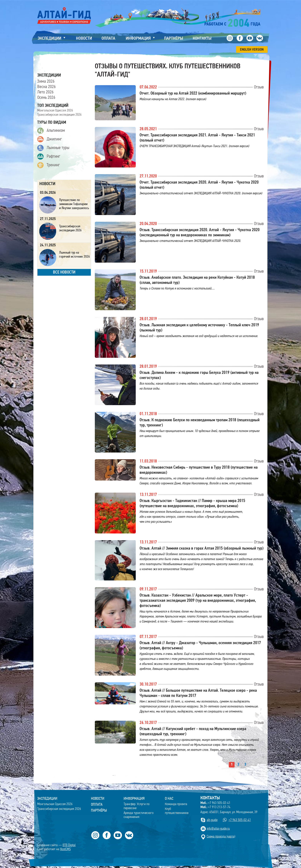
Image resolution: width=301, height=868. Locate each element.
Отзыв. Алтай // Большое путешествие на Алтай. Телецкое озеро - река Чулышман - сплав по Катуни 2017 (198, 693)
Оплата (97, 804)
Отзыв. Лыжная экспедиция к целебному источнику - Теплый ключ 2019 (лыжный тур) (199, 327)
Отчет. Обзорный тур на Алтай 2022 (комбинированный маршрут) (193, 93)
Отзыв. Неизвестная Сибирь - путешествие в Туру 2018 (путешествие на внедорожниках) (199, 470)
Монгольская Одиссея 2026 (55, 110)
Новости (98, 798)
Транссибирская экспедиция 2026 (59, 115)
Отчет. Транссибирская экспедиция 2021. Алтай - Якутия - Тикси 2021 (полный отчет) (197, 138)
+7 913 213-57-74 (215, 807)
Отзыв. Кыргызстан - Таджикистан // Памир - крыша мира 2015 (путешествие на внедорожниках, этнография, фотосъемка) (192, 503)
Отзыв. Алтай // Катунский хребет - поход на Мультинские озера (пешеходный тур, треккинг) (193, 731)
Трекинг (49, 165)
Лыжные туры (53, 148)
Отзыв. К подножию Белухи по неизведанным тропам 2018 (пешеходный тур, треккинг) (200, 422)
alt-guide (212, 820)
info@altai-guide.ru (218, 829)
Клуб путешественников (177, 811)
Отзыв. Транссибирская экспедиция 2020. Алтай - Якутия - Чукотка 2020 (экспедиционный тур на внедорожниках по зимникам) (200, 232)
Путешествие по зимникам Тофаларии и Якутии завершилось (74, 204)
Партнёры (99, 810)
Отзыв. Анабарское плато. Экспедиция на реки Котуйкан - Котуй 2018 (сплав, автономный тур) (197, 280)
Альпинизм (51, 131)
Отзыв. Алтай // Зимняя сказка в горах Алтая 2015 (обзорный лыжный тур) (201, 548)
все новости (64, 272)
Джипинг (50, 139)
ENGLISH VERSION (252, 49)
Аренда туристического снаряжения (139, 815)
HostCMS (65, 849)
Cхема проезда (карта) (221, 836)
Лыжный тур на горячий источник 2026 (74, 254)
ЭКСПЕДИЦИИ (47, 798)
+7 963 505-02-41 (215, 803)
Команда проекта (176, 804)
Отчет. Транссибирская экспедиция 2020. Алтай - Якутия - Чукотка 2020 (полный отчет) (199, 185)
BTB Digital (69, 845)
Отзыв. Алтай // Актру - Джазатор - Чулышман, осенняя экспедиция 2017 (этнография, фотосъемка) (200, 645)
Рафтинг (49, 157)
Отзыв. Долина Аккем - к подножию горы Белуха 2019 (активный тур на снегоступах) (199, 375)
